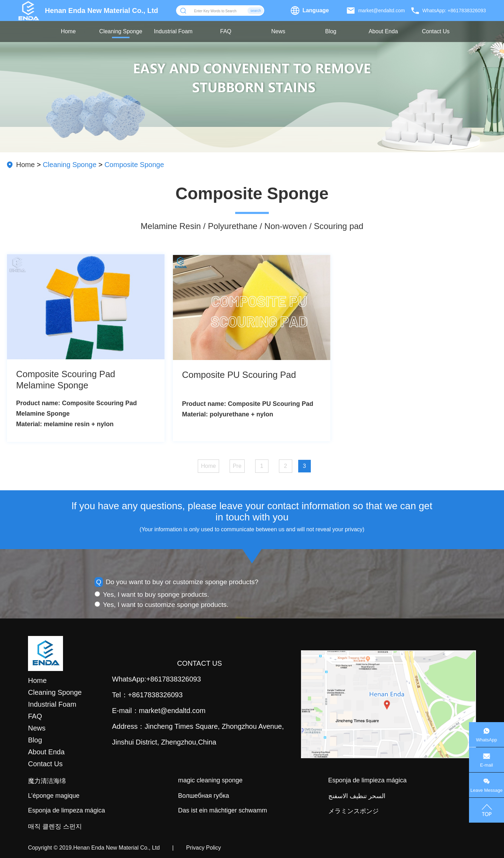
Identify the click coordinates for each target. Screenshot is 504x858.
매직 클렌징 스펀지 (55, 826)
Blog (331, 31)
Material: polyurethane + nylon (228, 414)
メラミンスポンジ (353, 811)
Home (68, 31)
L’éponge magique (54, 796)
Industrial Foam (173, 31)
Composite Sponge (134, 165)
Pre (237, 466)
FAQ (226, 31)
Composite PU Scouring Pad (239, 375)
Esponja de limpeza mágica (66, 810)
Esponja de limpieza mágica (367, 780)
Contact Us (436, 31)
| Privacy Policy (190, 848)
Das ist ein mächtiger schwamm (223, 810)
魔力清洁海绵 (47, 781)
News (278, 31)
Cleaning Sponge (121, 31)
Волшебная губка (204, 796)
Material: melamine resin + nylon (65, 424)
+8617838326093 (174, 679)
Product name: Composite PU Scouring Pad (248, 404)
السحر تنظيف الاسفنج (357, 796)
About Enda (383, 31)
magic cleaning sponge (210, 780)
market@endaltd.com (381, 11)
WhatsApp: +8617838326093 (454, 11)
